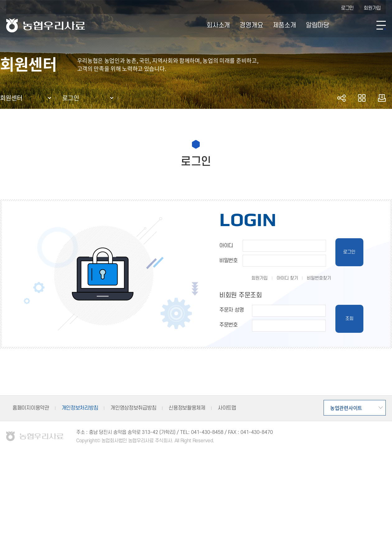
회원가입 (372, 8)
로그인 (347, 8)
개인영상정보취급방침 (133, 408)
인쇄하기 (382, 98)
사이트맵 (227, 408)
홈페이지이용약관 (31, 408)
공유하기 (341, 98)
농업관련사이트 (346, 408)
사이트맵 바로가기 (381, 26)
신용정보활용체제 (187, 408)
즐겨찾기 (362, 98)
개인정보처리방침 (80, 408)
